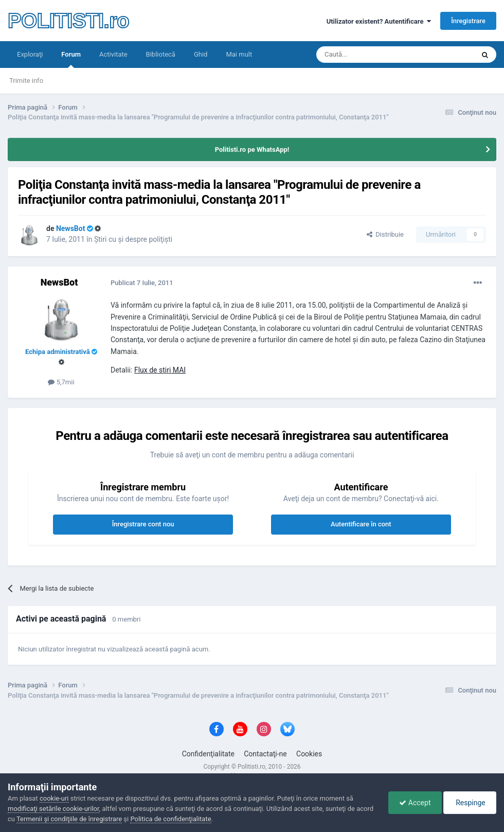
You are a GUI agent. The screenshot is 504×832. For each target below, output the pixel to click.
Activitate (113, 54)
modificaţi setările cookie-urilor (53, 809)
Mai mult (239, 54)
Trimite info (26, 81)
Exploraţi (30, 54)
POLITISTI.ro (68, 21)
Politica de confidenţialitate (170, 819)
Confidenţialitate (208, 754)
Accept (415, 803)
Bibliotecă (161, 54)
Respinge (470, 803)
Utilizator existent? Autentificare (379, 21)
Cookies (309, 754)
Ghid (201, 54)
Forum (71, 59)
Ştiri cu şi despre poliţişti (133, 239)
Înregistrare (468, 21)
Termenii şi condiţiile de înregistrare (69, 819)
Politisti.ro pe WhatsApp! (252, 149)
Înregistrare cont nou (143, 524)
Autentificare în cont (361, 524)
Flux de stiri (160, 370)
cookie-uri (54, 798)
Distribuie (385, 234)
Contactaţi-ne (265, 754)
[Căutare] (366, 55)
